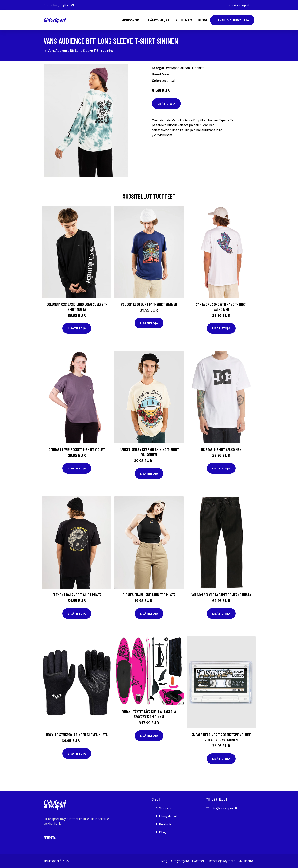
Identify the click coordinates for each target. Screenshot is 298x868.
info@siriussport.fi (240, 5)
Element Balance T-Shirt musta (77, 595)
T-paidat (197, 68)
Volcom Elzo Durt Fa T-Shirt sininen (149, 304)
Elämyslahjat (158, 20)
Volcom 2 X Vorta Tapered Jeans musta (221, 595)
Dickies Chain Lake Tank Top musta (149, 595)
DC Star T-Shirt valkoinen (221, 449)
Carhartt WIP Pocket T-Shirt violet (77, 449)
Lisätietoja (166, 104)
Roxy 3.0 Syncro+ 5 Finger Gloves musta (77, 734)
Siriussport (131, 20)
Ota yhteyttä (180, 861)
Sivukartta (246, 861)
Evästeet (198, 861)
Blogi (202, 20)
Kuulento (184, 20)
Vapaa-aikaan (180, 68)
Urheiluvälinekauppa (232, 20)
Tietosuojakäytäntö (221, 861)
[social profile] (73, 5)
